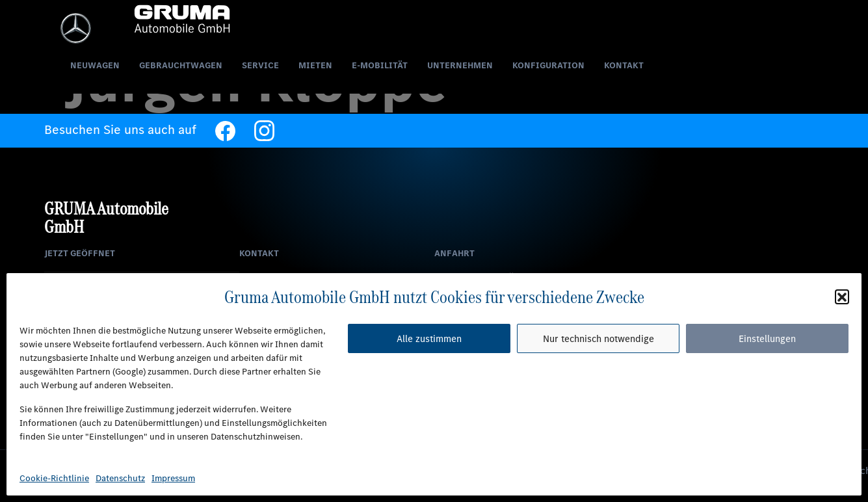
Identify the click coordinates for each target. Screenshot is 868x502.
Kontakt (624, 67)
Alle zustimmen (429, 339)
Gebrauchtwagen (181, 67)
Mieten (315, 67)
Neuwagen (95, 67)
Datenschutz (120, 478)
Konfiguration (548, 67)
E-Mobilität (380, 67)
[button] (842, 297)
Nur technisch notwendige (598, 339)
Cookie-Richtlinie (54, 478)
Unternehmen (460, 67)
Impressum (173, 478)
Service (260, 67)
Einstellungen (767, 339)
